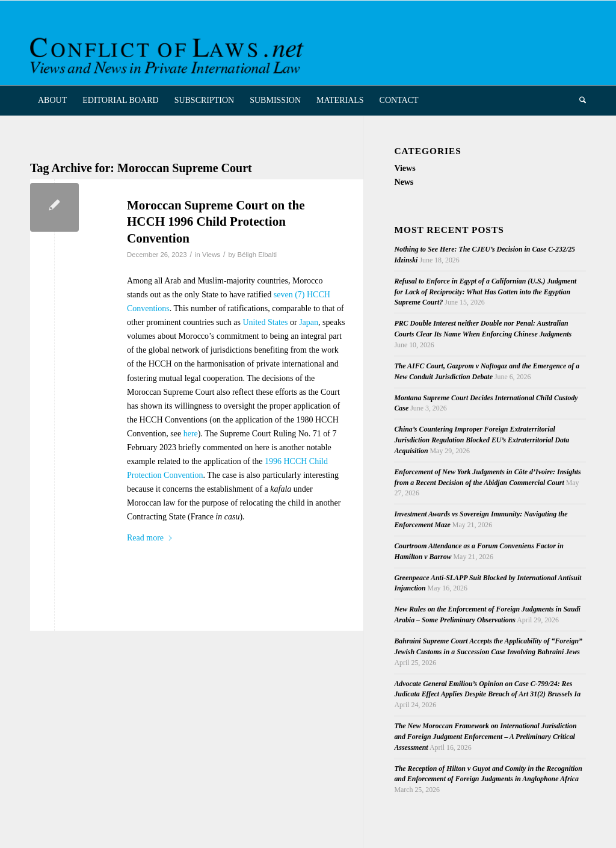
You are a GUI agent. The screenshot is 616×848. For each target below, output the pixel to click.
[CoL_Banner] (169, 53)
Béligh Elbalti (257, 255)
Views (211, 255)
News (404, 182)
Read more (150, 538)
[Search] (579, 101)
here (191, 434)
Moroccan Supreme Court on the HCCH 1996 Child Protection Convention (216, 222)
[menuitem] (52, 101)
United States (265, 322)
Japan (309, 322)
